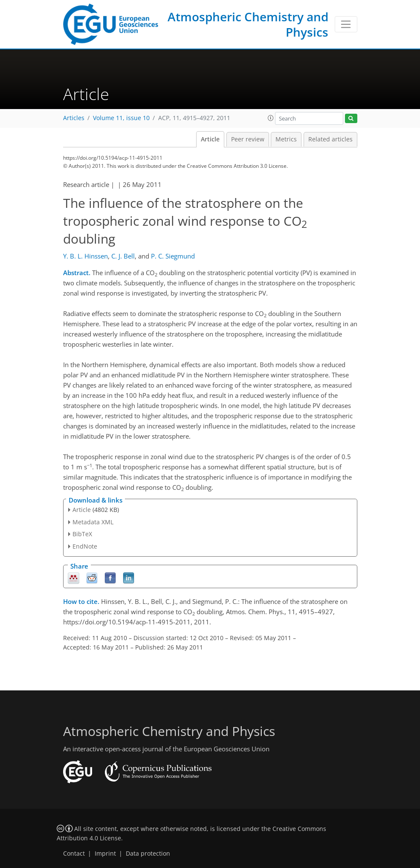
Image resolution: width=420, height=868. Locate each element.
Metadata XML (93, 522)
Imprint (105, 854)
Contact (74, 854)
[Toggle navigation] (346, 24)
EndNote (85, 546)
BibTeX (82, 534)
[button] (271, 118)
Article (210, 139)
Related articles (330, 139)
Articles (74, 118)
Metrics (286, 139)
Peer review (248, 139)
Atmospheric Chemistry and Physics (248, 24)
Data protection (148, 854)
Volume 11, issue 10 (121, 118)
